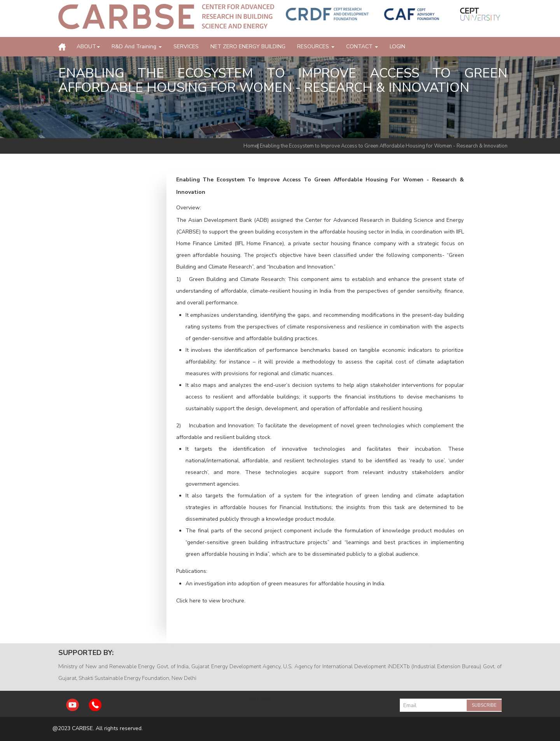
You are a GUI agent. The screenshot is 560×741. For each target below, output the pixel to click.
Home (250, 146)
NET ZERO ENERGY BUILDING (248, 47)
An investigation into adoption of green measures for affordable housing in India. (285, 584)
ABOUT (88, 47)
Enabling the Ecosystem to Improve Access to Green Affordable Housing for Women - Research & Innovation (384, 146)
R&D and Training (137, 47)
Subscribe (484, 705)
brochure (233, 601)
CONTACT (362, 47)
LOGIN (397, 47)
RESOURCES (316, 47)
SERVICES (186, 47)
